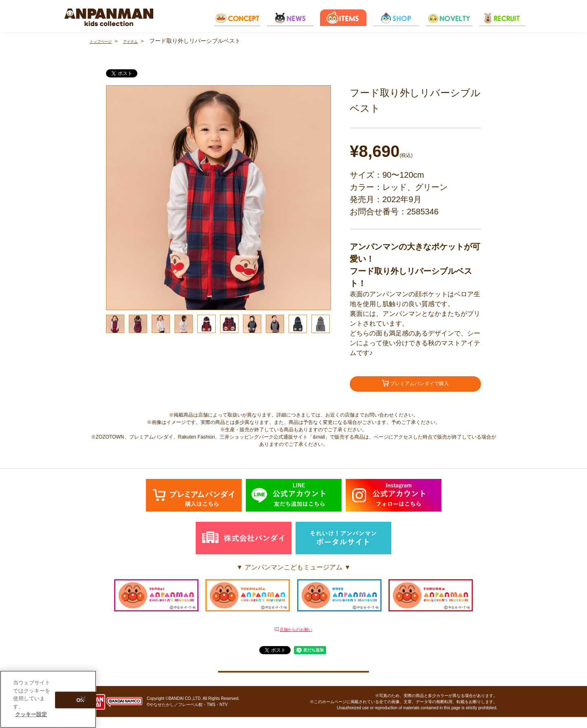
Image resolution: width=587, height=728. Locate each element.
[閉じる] (83, 699)
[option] (218, 198)
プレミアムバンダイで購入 (415, 385)
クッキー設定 (293, 678)
